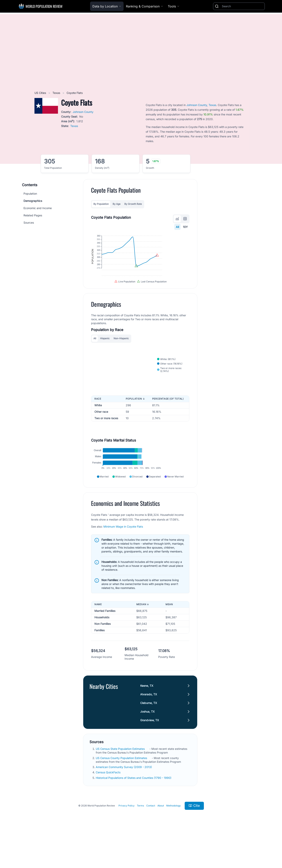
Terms (140, 839)
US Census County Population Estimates (122, 791)
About (161, 839)
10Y (185, 227)
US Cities (41, 93)
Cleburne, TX (149, 736)
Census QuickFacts (108, 806)
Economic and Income (38, 208)
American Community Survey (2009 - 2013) (124, 800)
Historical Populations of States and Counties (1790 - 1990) (134, 811)
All (177, 227)
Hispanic (105, 357)
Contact (151, 839)
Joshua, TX (147, 745)
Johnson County (83, 112)
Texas (57, 93)
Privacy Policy (127, 839)
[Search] (242, 6)
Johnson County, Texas (201, 105)
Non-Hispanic (121, 357)
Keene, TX (147, 719)
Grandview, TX (150, 753)
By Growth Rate (133, 204)
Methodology (174, 839)
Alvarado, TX (149, 728)
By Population (101, 204)
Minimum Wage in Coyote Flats (123, 560)
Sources (29, 223)
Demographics (33, 201)
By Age (117, 204)
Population (30, 194)
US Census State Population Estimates (121, 782)
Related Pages (33, 215)
